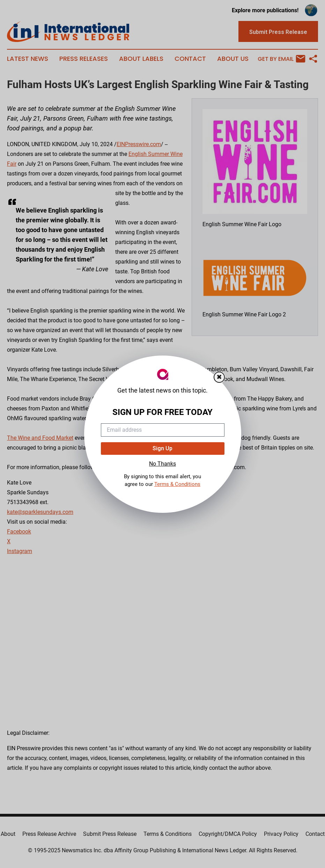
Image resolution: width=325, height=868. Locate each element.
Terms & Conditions (177, 484)
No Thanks (162, 464)
